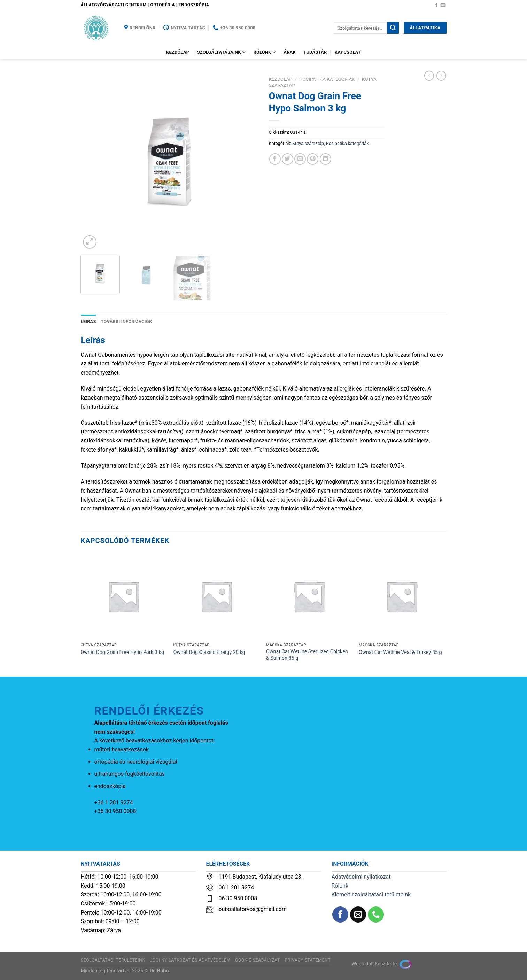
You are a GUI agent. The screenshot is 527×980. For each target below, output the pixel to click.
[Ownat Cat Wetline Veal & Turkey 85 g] (402, 597)
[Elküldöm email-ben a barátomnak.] (300, 159)
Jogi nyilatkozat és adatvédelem (190, 960)
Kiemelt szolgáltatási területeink (371, 894)
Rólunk (265, 52)
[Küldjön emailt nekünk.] (443, 5)
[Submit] (393, 28)
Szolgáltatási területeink (113, 960)
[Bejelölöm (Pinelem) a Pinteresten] (313, 159)
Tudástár (315, 52)
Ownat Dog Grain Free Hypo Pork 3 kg (122, 652)
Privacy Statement (308, 960)
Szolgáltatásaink (222, 52)
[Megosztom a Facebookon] (275, 159)
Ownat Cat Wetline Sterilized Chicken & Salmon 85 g (307, 655)
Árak (290, 52)
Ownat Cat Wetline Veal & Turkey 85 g (400, 652)
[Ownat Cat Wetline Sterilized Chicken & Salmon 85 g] (309, 597)
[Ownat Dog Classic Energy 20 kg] (216, 597)
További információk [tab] (127, 321)
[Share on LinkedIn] (325, 159)
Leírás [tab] (88, 321)
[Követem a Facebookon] (436, 5)
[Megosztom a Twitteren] (288, 159)
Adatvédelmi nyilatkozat (361, 877)
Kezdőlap (178, 52)
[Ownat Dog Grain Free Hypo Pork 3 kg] (123, 597)
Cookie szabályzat (258, 960)
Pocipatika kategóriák (327, 79)
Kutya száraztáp (308, 143)
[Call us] (376, 915)
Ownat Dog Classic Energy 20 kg (209, 652)
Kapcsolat (348, 52)
